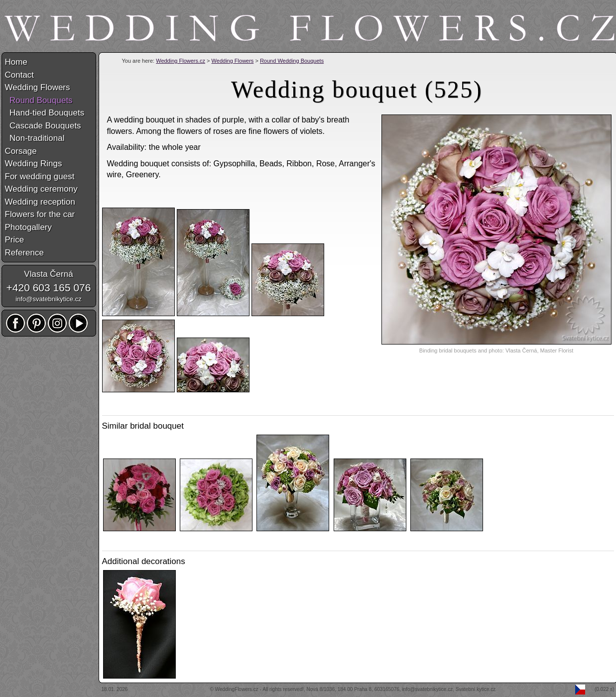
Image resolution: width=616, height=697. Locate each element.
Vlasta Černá (48, 274)
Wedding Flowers (233, 61)
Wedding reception (40, 202)
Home (16, 62)
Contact (20, 75)
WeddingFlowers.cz (237, 689)
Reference (24, 253)
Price (15, 240)
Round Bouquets (39, 100)
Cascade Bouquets (43, 126)
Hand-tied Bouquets (45, 113)
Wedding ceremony (41, 189)
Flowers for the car (40, 214)
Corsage (21, 151)
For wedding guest (40, 176)
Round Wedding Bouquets (292, 61)
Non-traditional (35, 138)
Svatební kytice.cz (476, 689)
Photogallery (29, 227)
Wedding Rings (34, 164)
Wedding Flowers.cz (181, 61)
